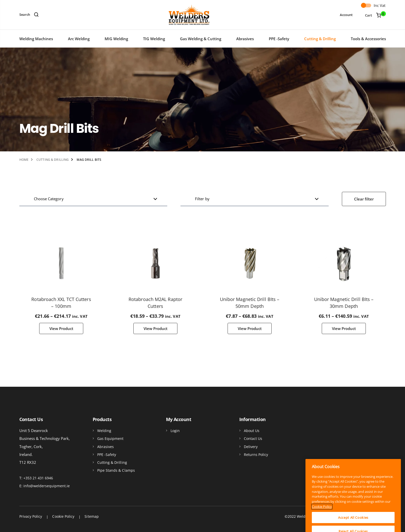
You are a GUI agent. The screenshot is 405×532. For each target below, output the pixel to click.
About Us (252, 431)
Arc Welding (79, 39)
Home (24, 160)
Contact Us (253, 438)
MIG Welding (116, 39)
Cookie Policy (63, 516)
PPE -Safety (279, 39)
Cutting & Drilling (320, 39)
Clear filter (364, 199)
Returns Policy (256, 455)
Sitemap (92, 516)
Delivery (251, 447)
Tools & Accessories (368, 39)
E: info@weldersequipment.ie (45, 486)
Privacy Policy (31, 516)
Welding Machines (36, 39)
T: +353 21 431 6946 (36, 478)
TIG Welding (154, 39)
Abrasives (245, 39)
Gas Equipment (110, 438)
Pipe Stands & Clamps (116, 470)
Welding (104, 431)
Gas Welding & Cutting (201, 39)
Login (175, 431)
